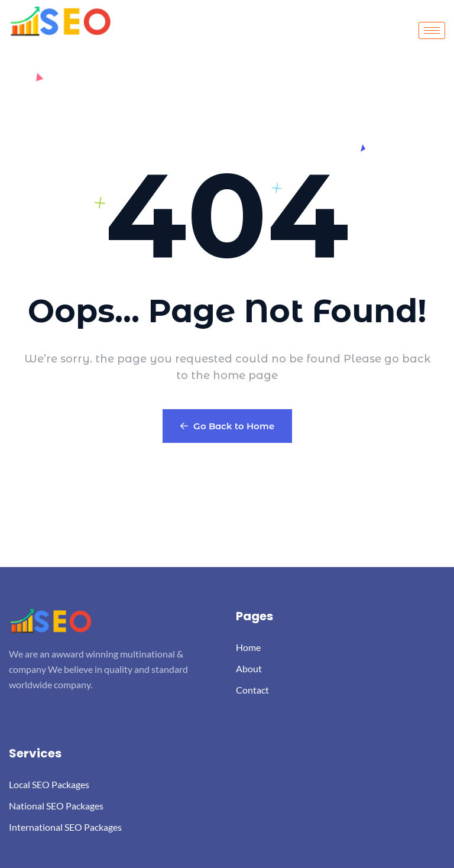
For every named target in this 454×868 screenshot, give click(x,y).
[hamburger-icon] (432, 30)
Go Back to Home (227, 426)
